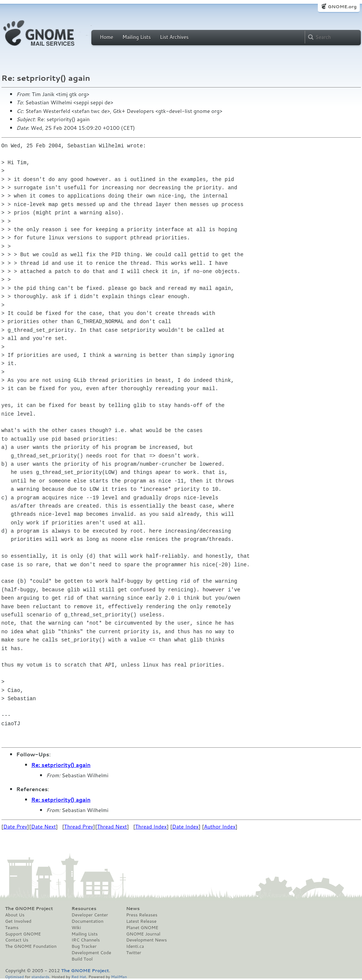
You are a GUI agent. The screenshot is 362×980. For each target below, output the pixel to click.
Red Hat (79, 976)
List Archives (174, 37)
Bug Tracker (84, 946)
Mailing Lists (137, 37)
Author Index (220, 827)
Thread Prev (79, 827)
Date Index (185, 827)
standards (40, 976)
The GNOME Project (29, 909)
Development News (147, 940)
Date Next (43, 827)
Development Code (91, 953)
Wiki (76, 928)
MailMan (119, 976)
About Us (15, 915)
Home (107, 37)
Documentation (87, 921)
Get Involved (18, 921)
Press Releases (142, 915)
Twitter (134, 953)
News (133, 909)
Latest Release (141, 921)
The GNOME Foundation (31, 946)
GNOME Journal (143, 934)
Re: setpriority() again (61, 765)
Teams (12, 928)
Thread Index (151, 827)
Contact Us (17, 940)
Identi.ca (135, 946)
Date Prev (15, 827)
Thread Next (112, 827)
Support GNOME (23, 934)
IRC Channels (86, 940)
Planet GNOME (142, 928)
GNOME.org (342, 7)
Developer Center (90, 915)
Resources (84, 909)
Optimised (15, 976)
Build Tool (82, 959)
